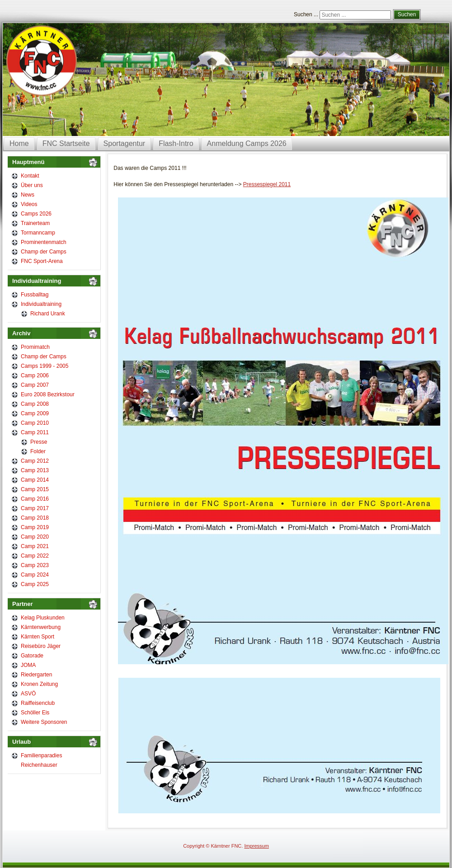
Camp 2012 (35, 461)
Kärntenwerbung (41, 627)
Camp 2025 (35, 584)
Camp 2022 (35, 556)
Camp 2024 (35, 575)
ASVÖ (28, 694)
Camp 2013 (35, 470)
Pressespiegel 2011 (267, 184)
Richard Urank (48, 314)
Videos (29, 204)
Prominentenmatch (44, 242)
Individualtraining (41, 304)
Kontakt (30, 176)
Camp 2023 (35, 565)
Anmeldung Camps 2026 (247, 143)
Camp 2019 (35, 527)
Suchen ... (306, 14)
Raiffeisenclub (38, 703)
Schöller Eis (35, 713)
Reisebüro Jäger (41, 646)
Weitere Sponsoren (44, 722)
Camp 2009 (35, 413)
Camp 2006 (35, 375)
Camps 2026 (36, 214)
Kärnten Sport (38, 637)
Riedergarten (36, 675)
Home (19, 143)
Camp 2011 (35, 432)
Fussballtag (35, 295)
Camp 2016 (35, 499)
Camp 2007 (35, 385)
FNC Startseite (66, 143)
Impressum (256, 846)
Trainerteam (35, 223)
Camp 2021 (35, 546)
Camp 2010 (35, 423)
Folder (38, 451)
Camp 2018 (35, 518)
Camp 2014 (35, 480)
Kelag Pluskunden (43, 618)
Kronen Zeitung (39, 684)
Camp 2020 (35, 537)
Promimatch (35, 347)
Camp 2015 (35, 489)
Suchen (407, 14)
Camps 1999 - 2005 (45, 366)
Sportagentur (125, 143)
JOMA (28, 665)
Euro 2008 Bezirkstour (48, 394)
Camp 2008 (35, 404)
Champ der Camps (44, 252)
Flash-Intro (176, 143)
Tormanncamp (38, 233)
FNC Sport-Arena (42, 261)
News (28, 195)
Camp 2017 (35, 508)
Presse (39, 442)
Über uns (32, 185)
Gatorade (32, 656)
